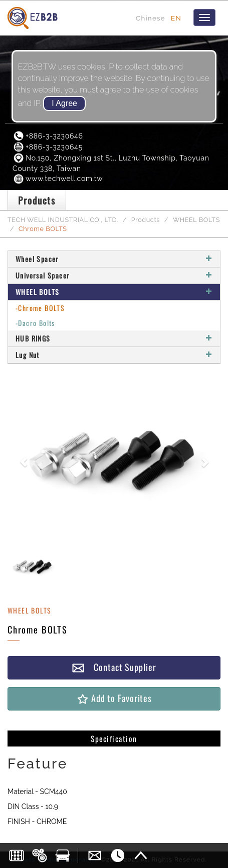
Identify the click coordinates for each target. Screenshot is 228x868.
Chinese (151, 18)
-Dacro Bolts (35, 323)
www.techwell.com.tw (58, 178)
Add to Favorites (114, 698)
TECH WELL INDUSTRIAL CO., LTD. (63, 220)
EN (176, 18)
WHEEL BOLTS (196, 220)
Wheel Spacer (114, 259)
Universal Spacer (114, 275)
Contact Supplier (114, 667)
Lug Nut (114, 355)
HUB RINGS (114, 338)
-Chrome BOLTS (40, 308)
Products (146, 220)
